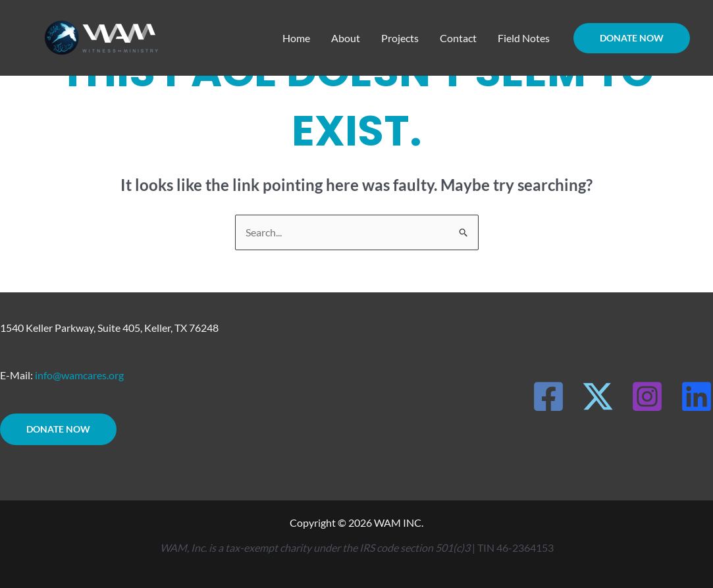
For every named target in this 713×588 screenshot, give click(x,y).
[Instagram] (647, 396)
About (346, 38)
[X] (598, 396)
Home (296, 38)
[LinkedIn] (697, 396)
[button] (632, 38)
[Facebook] (548, 396)
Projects (400, 38)
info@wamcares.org (79, 375)
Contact (458, 38)
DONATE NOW (58, 429)
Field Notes (524, 38)
